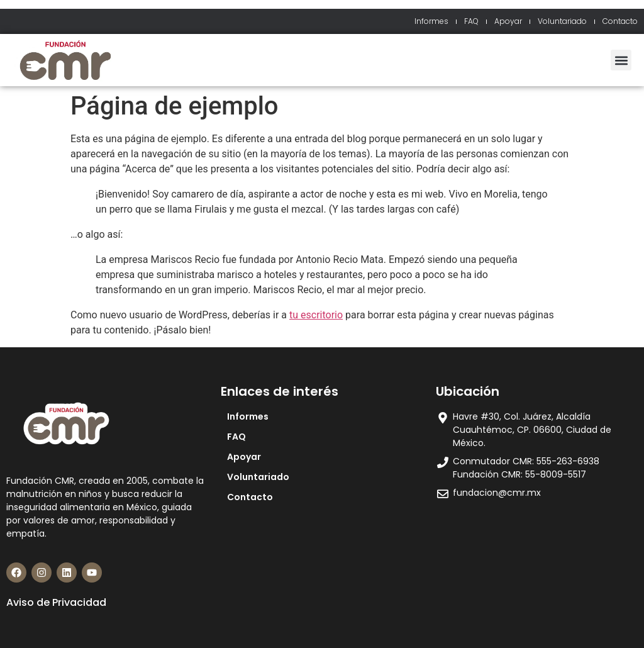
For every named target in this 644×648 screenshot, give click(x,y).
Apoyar (508, 21)
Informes (431, 21)
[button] (621, 60)
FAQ (471, 21)
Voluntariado (562, 21)
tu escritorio (316, 315)
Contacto (620, 21)
